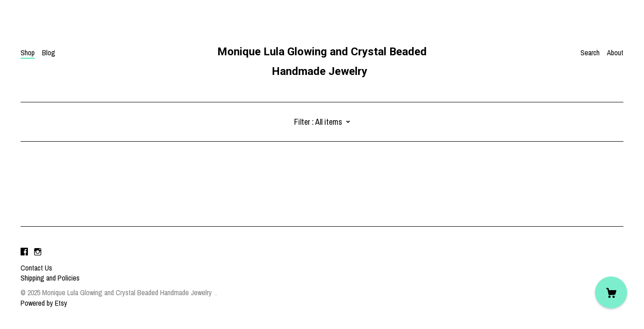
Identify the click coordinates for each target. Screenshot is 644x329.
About (615, 53)
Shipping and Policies (50, 278)
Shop (28, 53)
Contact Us (36, 268)
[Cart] (611, 292)
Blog (49, 53)
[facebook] (24, 252)
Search (590, 53)
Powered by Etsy (44, 303)
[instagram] (38, 252)
